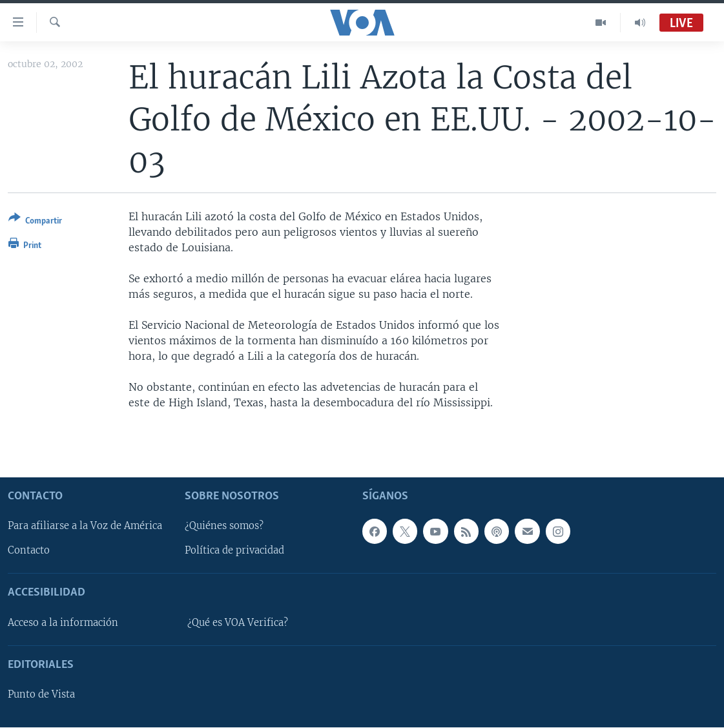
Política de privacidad (234, 551)
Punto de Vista (41, 695)
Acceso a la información (63, 623)
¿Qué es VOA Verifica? (238, 623)
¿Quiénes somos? (224, 526)
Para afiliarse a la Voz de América (85, 526)
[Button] (35, 222)
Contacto (29, 551)
